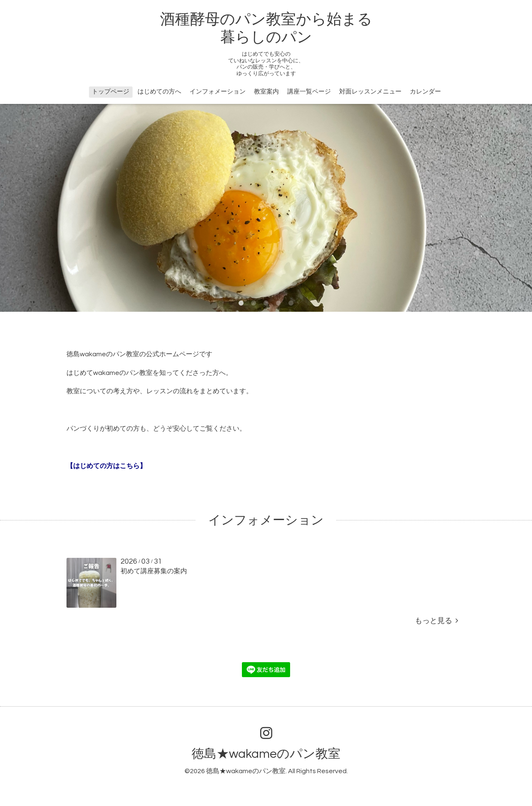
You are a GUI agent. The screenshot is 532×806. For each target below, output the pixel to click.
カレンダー (425, 92)
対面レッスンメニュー (370, 92)
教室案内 (266, 92)
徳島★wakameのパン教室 (266, 754)
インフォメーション (218, 92)
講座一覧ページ (309, 92)
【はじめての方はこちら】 (106, 466)
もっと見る (436, 621)
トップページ (111, 92)
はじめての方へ (159, 92)
